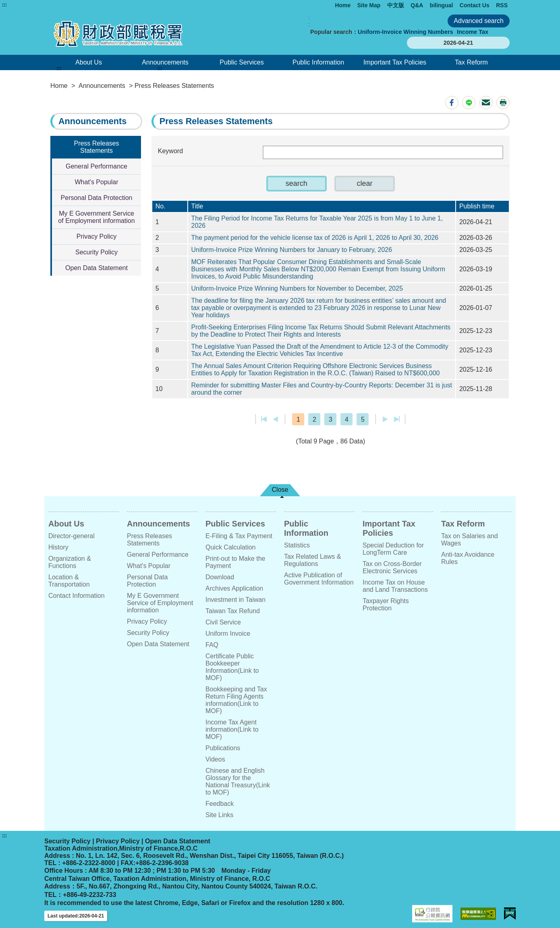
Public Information (318, 62)
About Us (89, 62)
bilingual (442, 5)
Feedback (220, 804)
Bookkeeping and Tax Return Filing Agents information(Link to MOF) (236, 700)
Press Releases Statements (96, 147)
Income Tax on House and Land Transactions (395, 586)
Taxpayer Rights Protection (386, 604)
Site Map (369, 5)
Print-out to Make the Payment (235, 562)
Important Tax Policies (395, 62)
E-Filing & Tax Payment (239, 536)
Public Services (242, 62)
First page (264, 419)
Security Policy (96, 252)
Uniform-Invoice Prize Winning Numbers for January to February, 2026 (292, 250)
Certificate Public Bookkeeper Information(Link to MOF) (232, 667)
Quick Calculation (231, 547)
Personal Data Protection (97, 198)
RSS (502, 5)
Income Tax (473, 32)
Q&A (417, 5)
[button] (297, 184)
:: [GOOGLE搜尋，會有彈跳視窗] (309, 21)
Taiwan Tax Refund (233, 611)
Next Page (385, 419)
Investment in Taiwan (235, 600)
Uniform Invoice (228, 634)
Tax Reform (471, 62)
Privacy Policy (97, 236)
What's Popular (97, 182)
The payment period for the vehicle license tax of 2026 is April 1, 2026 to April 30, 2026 (315, 238)
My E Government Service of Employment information (96, 217)
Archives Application (234, 588)
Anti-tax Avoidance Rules (468, 558)
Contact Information (77, 596)
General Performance (96, 166)
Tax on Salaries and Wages (470, 540)
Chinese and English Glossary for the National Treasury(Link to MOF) (238, 781)
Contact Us (475, 5)
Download (220, 577)
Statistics (297, 545)
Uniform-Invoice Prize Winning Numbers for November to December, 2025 (297, 288)
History (58, 547)
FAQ (212, 645)
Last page (397, 419)
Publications (223, 748)
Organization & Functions (70, 562)
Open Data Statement (96, 268)
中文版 (396, 5)
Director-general (72, 536)
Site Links (219, 815)
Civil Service (223, 622)
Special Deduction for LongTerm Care (393, 549)
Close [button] (280, 490)
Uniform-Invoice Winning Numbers (405, 32)
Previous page (275, 419)
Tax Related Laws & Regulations (312, 560)
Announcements (165, 62)
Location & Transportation (69, 581)
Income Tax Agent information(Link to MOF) (232, 729)
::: (4, 5)
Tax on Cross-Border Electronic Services (392, 567)
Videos (215, 759)
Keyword (170, 151)
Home (343, 5)
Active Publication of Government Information (319, 579)
